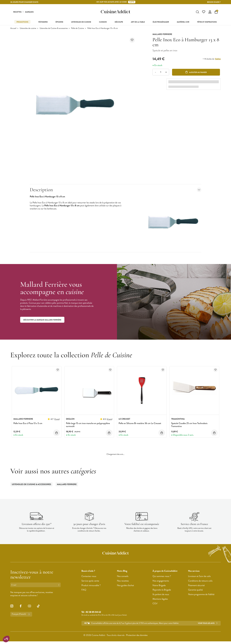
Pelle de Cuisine (78, 29)
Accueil (13, 29)
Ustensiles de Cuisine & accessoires (54, 29)
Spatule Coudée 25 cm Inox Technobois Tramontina (189, 425)
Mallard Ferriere (67, 485)
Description (115, 190)
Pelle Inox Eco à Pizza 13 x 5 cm (28, 424)
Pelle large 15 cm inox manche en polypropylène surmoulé (88, 425)
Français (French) (21, 615)
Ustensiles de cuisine (28, 29)
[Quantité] (161, 73)
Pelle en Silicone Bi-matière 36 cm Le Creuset (140, 424)
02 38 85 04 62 (93, 612)
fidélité (218, 59)
